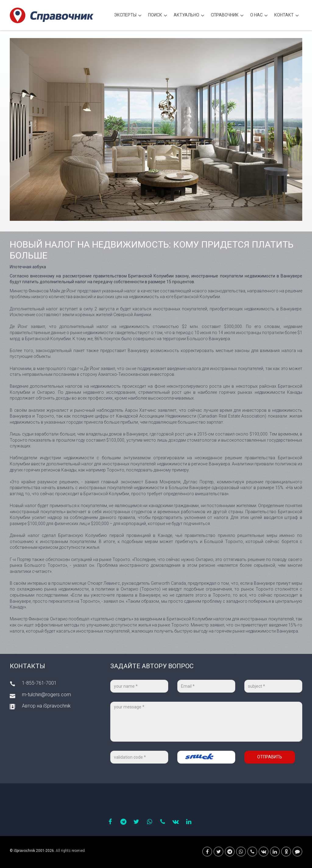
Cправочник (227, 16)
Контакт (287, 16)
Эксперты (128, 16)
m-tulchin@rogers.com (46, 695)
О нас (259, 16)
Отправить (270, 757)
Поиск (158, 16)
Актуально (189, 16)
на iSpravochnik (54, 706)
